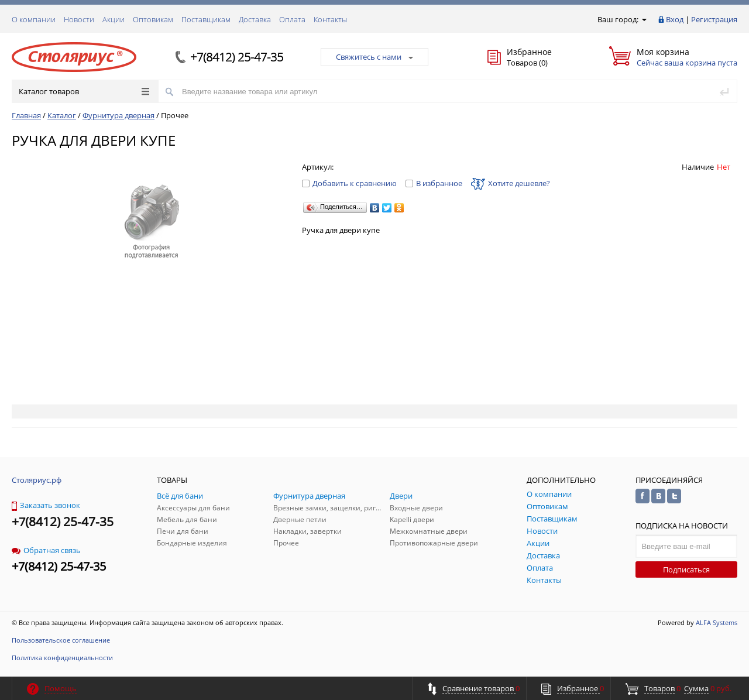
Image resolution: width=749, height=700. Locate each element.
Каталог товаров (84, 91)
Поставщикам (206, 19)
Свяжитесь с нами (374, 57)
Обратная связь (46, 550)
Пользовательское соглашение (61, 640)
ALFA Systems (717, 622)
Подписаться (686, 569)
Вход (675, 19)
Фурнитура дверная (118, 115)
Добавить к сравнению (349, 183)
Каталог (62, 115)
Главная (26, 115)
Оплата (292, 19)
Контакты (330, 19)
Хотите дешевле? (511, 183)
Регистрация (714, 19)
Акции (114, 19)
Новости (79, 19)
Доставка (255, 19)
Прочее (175, 115)
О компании (34, 19)
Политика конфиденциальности (62, 658)
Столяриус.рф (37, 480)
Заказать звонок (46, 505)
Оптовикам (153, 19)
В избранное (434, 183)
